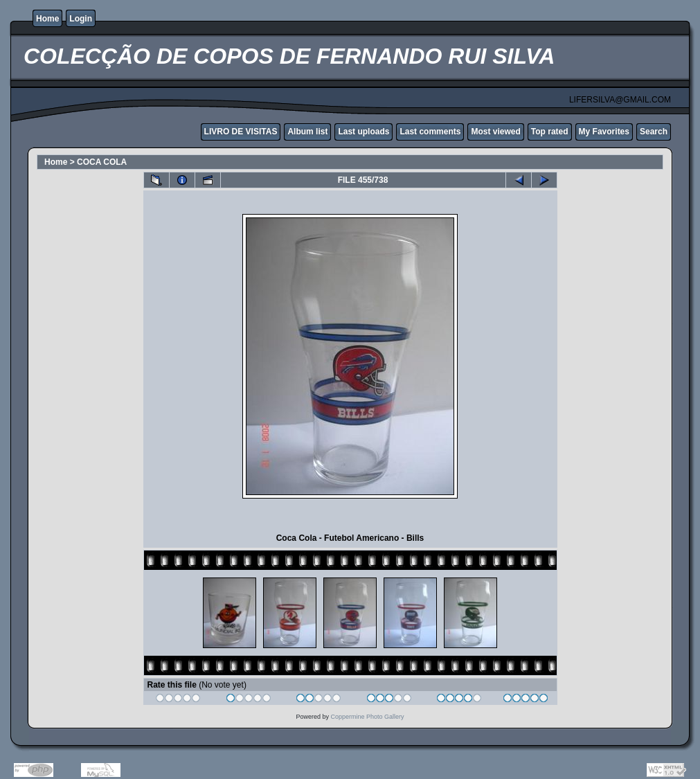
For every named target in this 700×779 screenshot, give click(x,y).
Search (654, 132)
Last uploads (364, 132)
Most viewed (495, 132)
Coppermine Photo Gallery (367, 717)
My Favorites (604, 132)
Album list (307, 132)
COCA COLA (102, 162)
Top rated (550, 132)
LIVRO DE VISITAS (241, 132)
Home (47, 19)
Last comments (430, 132)
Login (81, 19)
